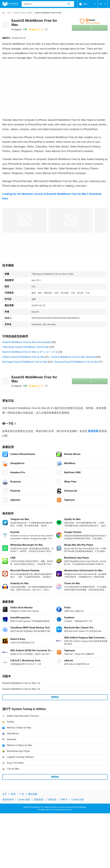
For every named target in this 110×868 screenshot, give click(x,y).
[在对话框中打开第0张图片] (24, 220)
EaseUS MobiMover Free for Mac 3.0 (21, 689)
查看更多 (55, 697)
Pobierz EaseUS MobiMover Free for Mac (23, 357)
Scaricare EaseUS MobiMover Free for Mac (76, 362)
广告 (22, 794)
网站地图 (33, 794)
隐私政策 (39, 800)
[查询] (48, 4)
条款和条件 (8, 800)
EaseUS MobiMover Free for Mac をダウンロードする (30, 352)
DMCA (64, 800)
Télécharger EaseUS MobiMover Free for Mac (26, 347)
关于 (5, 794)
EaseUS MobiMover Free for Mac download (73, 357)
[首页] (3, 13)
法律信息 (52, 800)
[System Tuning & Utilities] (23, 13)
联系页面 (93, 431)
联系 (13, 794)
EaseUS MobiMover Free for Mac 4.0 (21, 683)
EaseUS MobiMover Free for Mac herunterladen (27, 342)
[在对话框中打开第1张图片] (71, 220)
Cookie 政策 (24, 800)
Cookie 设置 (77, 800)
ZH (103, 4)
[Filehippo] (10, 4)
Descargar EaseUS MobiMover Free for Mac (25, 362)
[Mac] (9, 13)
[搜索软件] (69, 4)
